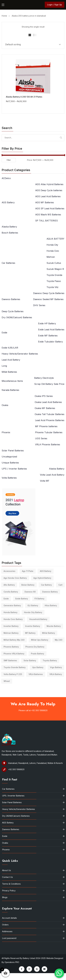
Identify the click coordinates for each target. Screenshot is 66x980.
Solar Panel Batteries (13, 451)
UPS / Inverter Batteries (14, 469)
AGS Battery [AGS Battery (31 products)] (46, 571)
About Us (6, 870)
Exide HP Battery (47, 323)
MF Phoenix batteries (46, 426)
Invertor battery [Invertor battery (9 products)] (33, 626)
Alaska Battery (9, 227)
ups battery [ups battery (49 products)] (38, 667)
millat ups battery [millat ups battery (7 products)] (40, 640)
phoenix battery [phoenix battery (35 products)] (11, 647)
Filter (9, 160)
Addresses (7, 931)
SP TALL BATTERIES (46, 221)
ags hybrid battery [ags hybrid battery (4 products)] (42, 578)
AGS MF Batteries (45, 202)
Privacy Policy (9, 891)
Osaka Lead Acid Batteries (48, 402)
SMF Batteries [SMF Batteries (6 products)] (10, 660)
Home (5, 16)
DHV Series (39, 305)
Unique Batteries (10, 463)
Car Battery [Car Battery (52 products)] (46, 585)
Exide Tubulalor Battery (50, 342)
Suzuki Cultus (54, 263)
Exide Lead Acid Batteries (51, 330)
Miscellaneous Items (12, 381)
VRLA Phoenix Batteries (48, 444)
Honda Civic (53, 251)
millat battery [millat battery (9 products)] (49, 633)
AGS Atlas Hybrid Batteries (49, 184)
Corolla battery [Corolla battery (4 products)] (11, 592)
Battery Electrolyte (44, 378)
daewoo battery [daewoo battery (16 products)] (50, 592)
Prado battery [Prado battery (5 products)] (37, 654)
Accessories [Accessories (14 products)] (9, 571)
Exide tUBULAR (10, 348)
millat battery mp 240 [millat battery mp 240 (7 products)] (14, 640)
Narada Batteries (10, 390)
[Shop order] (33, 44)
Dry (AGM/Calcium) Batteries (17, 317)
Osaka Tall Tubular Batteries (49, 414)
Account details (9, 918)
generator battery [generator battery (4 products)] (12, 605)
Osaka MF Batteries (45, 408)
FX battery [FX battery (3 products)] (39, 599)
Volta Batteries (9, 478)
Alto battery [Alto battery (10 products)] (9, 585)
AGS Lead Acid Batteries (48, 196)
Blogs (5, 897)
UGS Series (41, 438)
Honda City (52, 245)
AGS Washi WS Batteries (48, 215)
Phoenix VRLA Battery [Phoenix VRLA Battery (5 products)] (14, 654)
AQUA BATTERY (55, 239)
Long (4, 366)
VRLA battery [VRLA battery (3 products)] (56, 674)
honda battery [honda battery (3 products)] (10, 612)
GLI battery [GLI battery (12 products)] (33, 605)
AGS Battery (8, 202)
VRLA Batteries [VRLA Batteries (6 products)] (36, 674)
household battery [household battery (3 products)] (38, 619)
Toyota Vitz (52, 287)
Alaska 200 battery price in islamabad (29, 16)
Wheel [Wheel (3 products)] (7, 681)
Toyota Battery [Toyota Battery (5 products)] (50, 660)
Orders (5, 925)
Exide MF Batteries (48, 336)
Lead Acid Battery (11, 360)
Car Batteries (8, 263)
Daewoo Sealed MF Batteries (48, 299)
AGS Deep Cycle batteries (49, 190)
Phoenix (6, 432)
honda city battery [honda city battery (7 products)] (33, 612)
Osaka (5, 405)
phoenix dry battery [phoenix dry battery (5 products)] (35, 647)
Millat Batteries (9, 372)
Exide (4, 333)
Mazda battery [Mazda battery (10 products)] (54, 626)
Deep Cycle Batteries (13, 311)
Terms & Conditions (11, 884)
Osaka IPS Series (44, 396)
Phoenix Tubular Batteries (49, 432)
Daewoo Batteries (11, 299)
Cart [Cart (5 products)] (60, 585)
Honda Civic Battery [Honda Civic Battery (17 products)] (13, 619)
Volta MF (45, 481)
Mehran (51, 257)
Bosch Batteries (10, 233)
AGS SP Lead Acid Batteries (50, 208)
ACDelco (6, 178)
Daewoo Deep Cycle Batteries (49, 293)
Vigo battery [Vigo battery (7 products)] (56, 667)
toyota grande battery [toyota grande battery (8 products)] (15, 667)
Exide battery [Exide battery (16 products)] (22, 599)
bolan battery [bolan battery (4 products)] (28, 585)
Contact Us (7, 877)
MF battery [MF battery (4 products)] (30, 633)
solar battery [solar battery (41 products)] (30, 660)
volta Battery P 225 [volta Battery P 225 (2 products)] (13, 674)
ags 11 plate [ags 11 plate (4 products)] (28, 571)
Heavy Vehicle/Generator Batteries (20, 354)
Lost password (9, 938)
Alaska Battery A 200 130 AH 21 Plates (24, 97)
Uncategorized (9, 457)
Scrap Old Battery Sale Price (49, 384)
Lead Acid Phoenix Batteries (50, 420)
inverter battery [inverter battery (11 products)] (11, 626)
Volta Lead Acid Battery (52, 475)
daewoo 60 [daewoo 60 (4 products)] (30, 592)
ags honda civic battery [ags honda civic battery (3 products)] (15, 578)
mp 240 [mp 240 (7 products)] (59, 640)
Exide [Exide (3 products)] (6, 599)
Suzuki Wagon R (55, 269)
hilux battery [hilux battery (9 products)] (51, 605)
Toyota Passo (54, 281)
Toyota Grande (54, 275)
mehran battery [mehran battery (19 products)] (11, 633)
